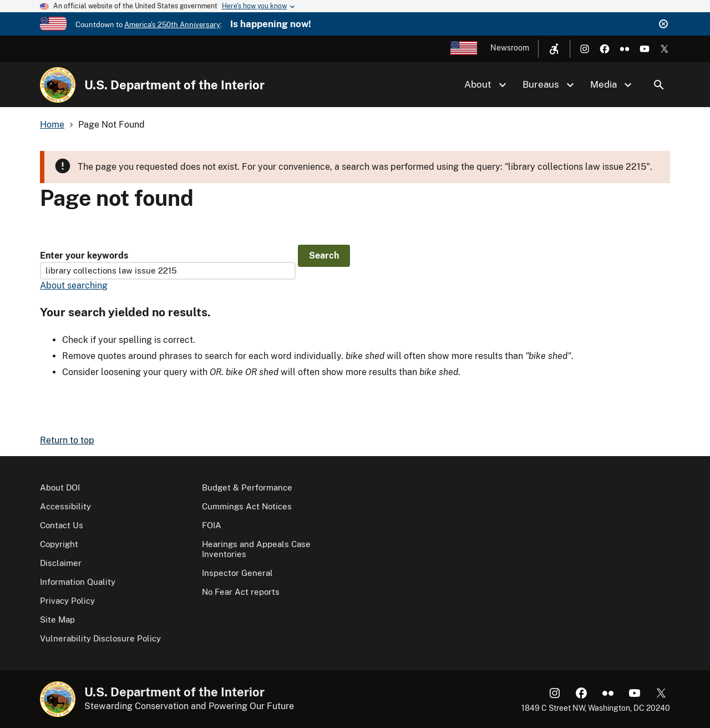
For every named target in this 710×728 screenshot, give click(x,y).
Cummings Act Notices (247, 506)
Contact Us (62, 525)
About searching (74, 285)
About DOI (60, 487)
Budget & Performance (247, 487)
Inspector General (237, 573)
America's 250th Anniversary (172, 25)
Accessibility (65, 506)
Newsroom (510, 48)
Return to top (67, 440)
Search (659, 85)
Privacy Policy (67, 601)
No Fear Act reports (241, 592)
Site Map (57, 620)
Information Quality (78, 582)
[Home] (58, 85)
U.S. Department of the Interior (174, 85)
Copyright (59, 544)
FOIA (212, 525)
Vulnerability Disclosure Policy (100, 638)
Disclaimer (61, 563)
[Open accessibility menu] (554, 49)
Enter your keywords (84, 256)
